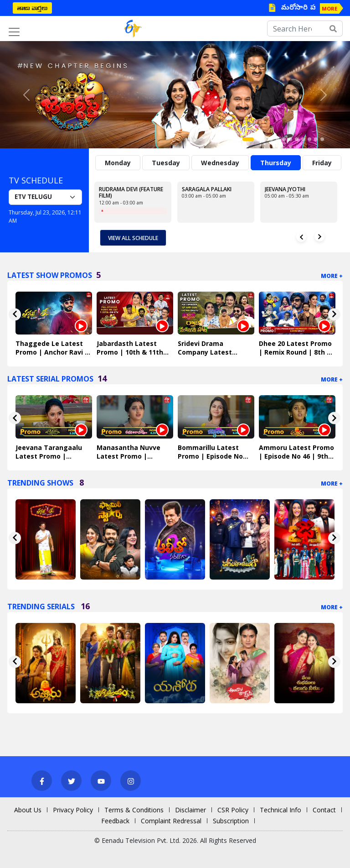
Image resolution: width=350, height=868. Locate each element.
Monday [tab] (118, 163)
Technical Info (281, 810)
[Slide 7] (290, 139)
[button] (26, 95)
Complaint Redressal (171, 821)
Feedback (115, 821)
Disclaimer (190, 810)
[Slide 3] (265, 139)
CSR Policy (233, 810)
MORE (329, 8)
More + (332, 276)
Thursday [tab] (276, 163)
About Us (28, 810)
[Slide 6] (284, 139)
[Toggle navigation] (14, 32)
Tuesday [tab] (166, 163)
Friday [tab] (322, 163)
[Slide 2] (258, 139)
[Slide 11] (316, 139)
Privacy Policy (73, 810)
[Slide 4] (271, 139)
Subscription (231, 821)
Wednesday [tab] (220, 163)
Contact (324, 810)
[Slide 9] (303, 139)
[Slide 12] (322, 139)
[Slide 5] (278, 139)
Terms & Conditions (134, 810)
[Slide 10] (309, 139)
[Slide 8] (297, 139)
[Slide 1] (248, 139)
